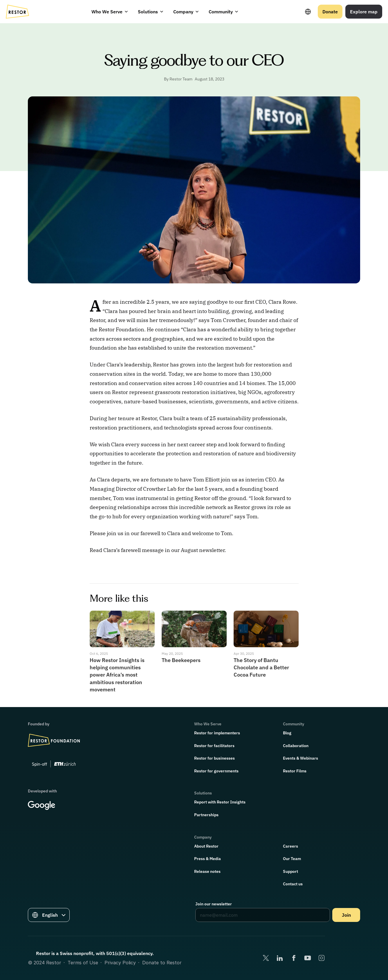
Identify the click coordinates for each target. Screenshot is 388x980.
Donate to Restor (162, 963)
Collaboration (296, 746)
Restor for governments (216, 771)
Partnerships (206, 815)
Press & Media (207, 859)
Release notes (207, 871)
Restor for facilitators (214, 746)
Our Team (292, 859)
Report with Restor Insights (220, 802)
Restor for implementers (217, 733)
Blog (287, 733)
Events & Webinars (301, 758)
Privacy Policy (120, 963)
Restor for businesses (214, 758)
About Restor (206, 846)
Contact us (293, 884)
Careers (290, 846)
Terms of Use (83, 963)
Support (290, 871)
